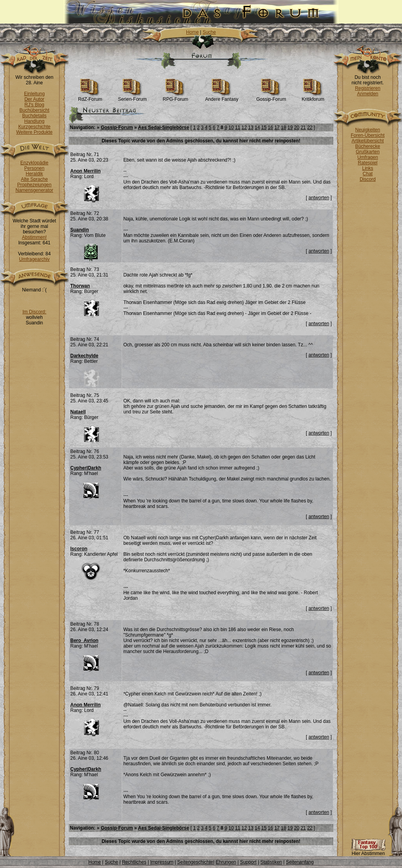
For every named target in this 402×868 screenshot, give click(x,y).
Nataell (78, 412)
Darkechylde (84, 356)
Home (192, 32)
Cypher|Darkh (86, 468)
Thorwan (80, 286)
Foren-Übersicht (367, 135)
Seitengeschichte (195, 862)
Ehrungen (226, 862)
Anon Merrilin (85, 171)
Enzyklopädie (34, 163)
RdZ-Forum (90, 97)
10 (231, 127)
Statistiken (271, 862)
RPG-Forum (176, 97)
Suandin (79, 230)
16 (270, 127)
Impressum (162, 862)
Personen (34, 168)
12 (244, 127)
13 (251, 127)
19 (290, 127)
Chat (368, 174)
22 (310, 127)
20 (297, 127)
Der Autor (34, 99)
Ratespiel (367, 163)
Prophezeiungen (34, 185)
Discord (368, 179)
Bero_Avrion (84, 641)
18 (284, 127)
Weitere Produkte (34, 132)
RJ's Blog (34, 105)
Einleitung (34, 94)
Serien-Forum (132, 97)
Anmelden (367, 94)
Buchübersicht (34, 110)
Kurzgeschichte (34, 127)
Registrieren (368, 88)
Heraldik (34, 174)
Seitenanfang (300, 862)
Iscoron (79, 549)
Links (367, 168)
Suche (209, 32)
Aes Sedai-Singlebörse (164, 127)
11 (238, 127)
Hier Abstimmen (368, 851)
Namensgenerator (34, 190)
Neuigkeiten (368, 130)
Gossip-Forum (271, 97)
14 (257, 127)
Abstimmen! (34, 237)
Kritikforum (313, 97)
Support (248, 862)
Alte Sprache (34, 179)
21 (303, 127)
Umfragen (368, 157)
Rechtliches (134, 862)
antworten (319, 198)
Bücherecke (368, 146)
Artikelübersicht (367, 141)
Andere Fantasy (222, 97)
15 (264, 127)
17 (277, 127)
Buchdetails (34, 116)
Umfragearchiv (34, 259)
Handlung (34, 121)
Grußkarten (368, 152)
